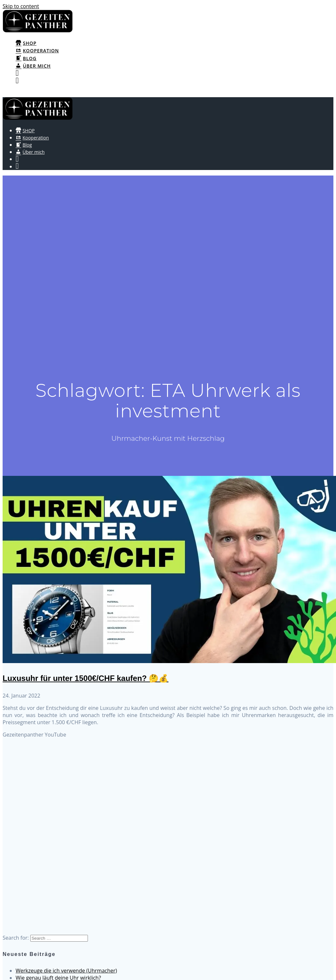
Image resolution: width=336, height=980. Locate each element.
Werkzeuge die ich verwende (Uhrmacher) (66, 971)
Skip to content (21, 6)
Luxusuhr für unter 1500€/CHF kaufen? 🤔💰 (85, 678)
